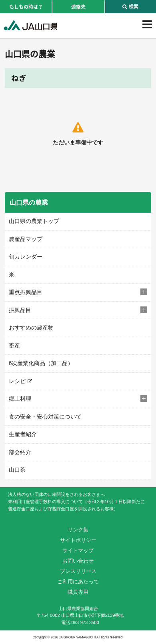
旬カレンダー (26, 257)
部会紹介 (20, 452)
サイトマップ (78, 550)
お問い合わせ (78, 561)
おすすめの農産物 (31, 328)
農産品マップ (26, 239)
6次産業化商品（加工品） (41, 363)
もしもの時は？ (26, 7)
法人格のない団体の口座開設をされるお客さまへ (56, 494)
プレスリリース (78, 571)
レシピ (17, 381)
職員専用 (78, 592)
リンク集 (78, 530)
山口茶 (17, 470)
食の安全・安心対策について (45, 417)
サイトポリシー (78, 540)
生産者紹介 (23, 434)
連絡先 (78, 7)
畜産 (14, 346)
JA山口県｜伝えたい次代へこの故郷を (31, 25)
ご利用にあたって (78, 582)
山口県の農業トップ (34, 221)
